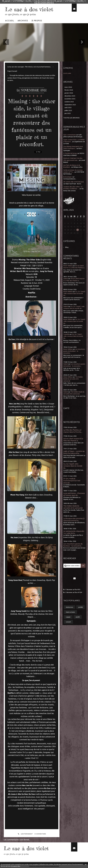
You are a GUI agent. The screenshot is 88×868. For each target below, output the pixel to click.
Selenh (66, 279)
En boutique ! (68, 177)
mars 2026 (68, 87)
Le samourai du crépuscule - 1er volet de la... (74, 532)
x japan (68, 617)
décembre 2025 (70, 96)
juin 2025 (68, 113)
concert (68, 622)
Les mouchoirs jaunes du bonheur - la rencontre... (74, 351)
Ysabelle (66, 334)
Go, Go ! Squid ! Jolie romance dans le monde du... (74, 294)
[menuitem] (10, 21)
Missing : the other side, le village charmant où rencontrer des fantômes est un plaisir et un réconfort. (32, 122)
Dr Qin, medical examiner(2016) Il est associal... (72, 481)
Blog (67, 247)
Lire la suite (67, 73)
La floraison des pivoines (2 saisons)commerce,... (74, 520)
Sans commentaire (70, 135)
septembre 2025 (70, 105)
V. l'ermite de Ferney (70, 153)
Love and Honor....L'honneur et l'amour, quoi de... (74, 494)
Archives (23, 21)
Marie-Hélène (68, 266)
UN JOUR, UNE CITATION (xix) (74, 182)
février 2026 (69, 90)
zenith (78, 617)
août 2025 (68, 108)
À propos (37, 21)
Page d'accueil (12, 71)
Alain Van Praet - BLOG (73, 184)
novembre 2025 (70, 99)
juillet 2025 (68, 111)
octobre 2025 (69, 102)
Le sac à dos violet (32, 9)
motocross (69, 607)
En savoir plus (16, 866)
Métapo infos (78, 167)
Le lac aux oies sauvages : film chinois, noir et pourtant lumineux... (29, 67)
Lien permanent (25, 834)
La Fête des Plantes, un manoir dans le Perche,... (73, 431)
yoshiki (80, 607)
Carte (66, 408)
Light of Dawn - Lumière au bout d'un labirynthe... (74, 452)
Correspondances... (70, 179)
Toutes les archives (71, 118)
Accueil (10, 21)
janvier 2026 (69, 93)
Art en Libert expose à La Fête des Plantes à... (73, 440)
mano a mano (70, 612)
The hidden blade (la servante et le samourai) (73, 379)
